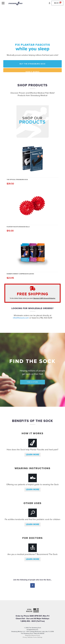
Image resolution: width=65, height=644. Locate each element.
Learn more (33, 455)
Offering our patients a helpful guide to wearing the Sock (32, 484)
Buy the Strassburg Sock (32, 64)
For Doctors (32, 538)
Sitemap (40, 637)
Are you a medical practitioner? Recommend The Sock (32, 554)
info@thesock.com (21, 318)
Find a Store (32, 382)
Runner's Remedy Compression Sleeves (20, 274)
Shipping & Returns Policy (32, 635)
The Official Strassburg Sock (17, 180)
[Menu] (3, 3)
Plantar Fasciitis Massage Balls (18, 227)
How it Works (32, 72)
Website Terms (32, 637)
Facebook (33, 585)
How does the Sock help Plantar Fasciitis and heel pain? (32, 450)
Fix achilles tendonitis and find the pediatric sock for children (33, 519)
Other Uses (32, 503)
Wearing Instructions (32, 468)
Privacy (25, 637)
